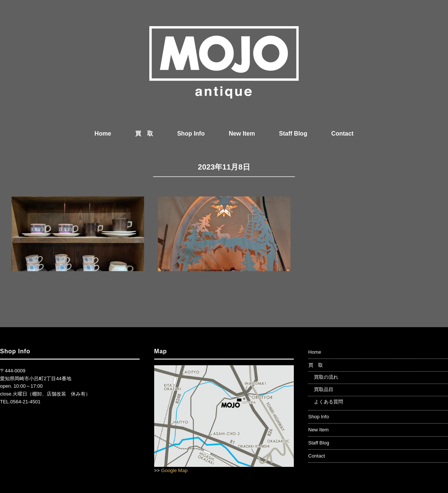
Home (103, 134)
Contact (342, 134)
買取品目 (324, 389)
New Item (242, 134)
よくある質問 (329, 402)
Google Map (175, 470)
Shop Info (191, 134)
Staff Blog (293, 134)
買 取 (144, 134)
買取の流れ (326, 377)
